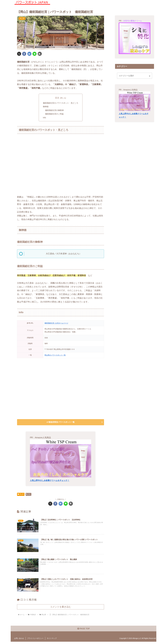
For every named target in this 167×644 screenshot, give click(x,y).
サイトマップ (52, 641)
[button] (40, 54)
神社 (28, 495)
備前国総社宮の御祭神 (54, 111)
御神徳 (46, 107)
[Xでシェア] (19, 54)
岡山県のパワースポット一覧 (55, 356)
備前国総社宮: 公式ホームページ (56, 324)
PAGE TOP (83, 631)
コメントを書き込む (61, 609)
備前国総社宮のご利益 (54, 114)
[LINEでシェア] (35, 54)
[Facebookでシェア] (24, 54)
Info (44, 118)
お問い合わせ (19, 641)
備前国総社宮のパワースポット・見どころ (61, 103)
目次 (57, 98)
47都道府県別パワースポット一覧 (61, 423)
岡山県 (21, 495)
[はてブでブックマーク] (29, 54)
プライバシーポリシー (35, 641)
